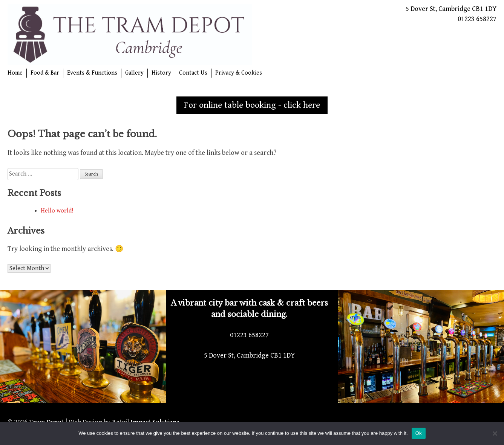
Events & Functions (92, 73)
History (161, 73)
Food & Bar (45, 73)
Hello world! (57, 211)
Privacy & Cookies (239, 73)
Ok (419, 433)
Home (15, 73)
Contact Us (193, 73)
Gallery (134, 73)
